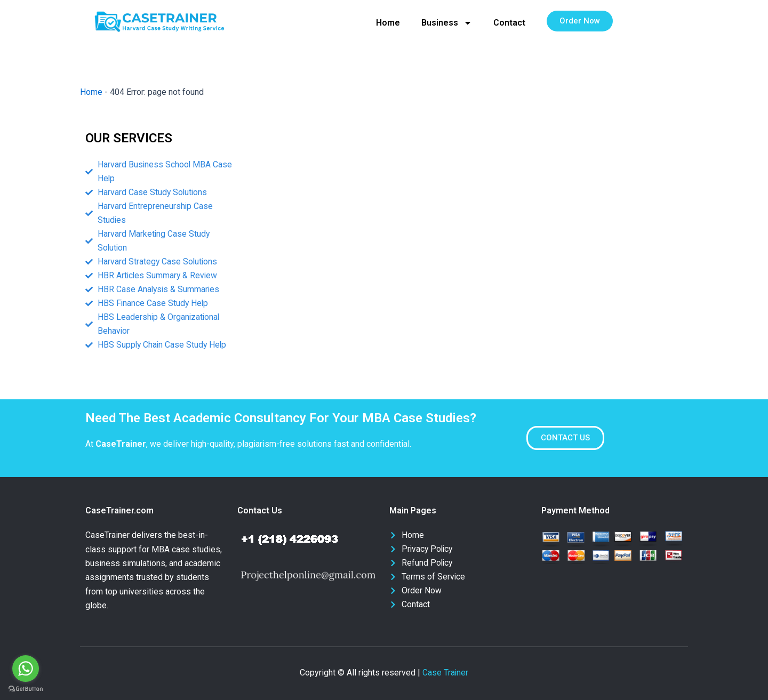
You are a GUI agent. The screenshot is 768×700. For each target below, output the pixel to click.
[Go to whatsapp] (26, 669)
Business (447, 23)
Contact (509, 23)
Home (388, 23)
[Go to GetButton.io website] (26, 689)
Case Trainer (446, 673)
